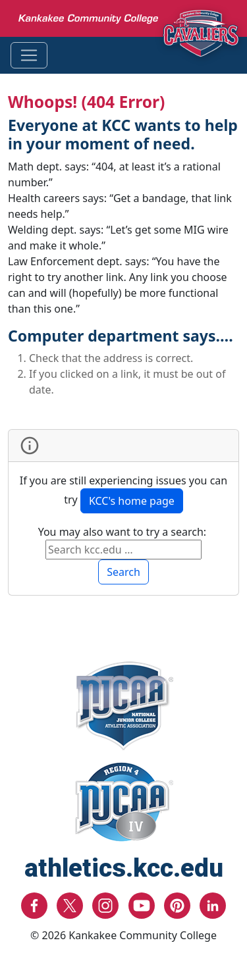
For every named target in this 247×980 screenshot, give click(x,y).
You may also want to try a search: (124, 532)
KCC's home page (132, 501)
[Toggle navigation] (29, 55)
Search (123, 572)
